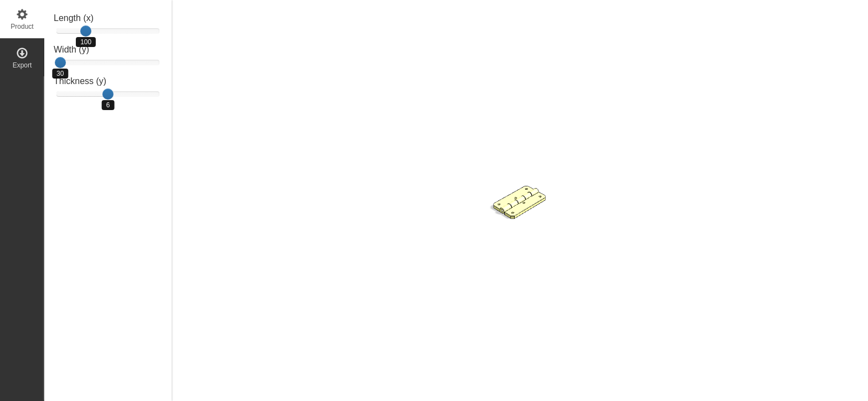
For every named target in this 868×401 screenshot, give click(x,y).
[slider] (86, 31)
